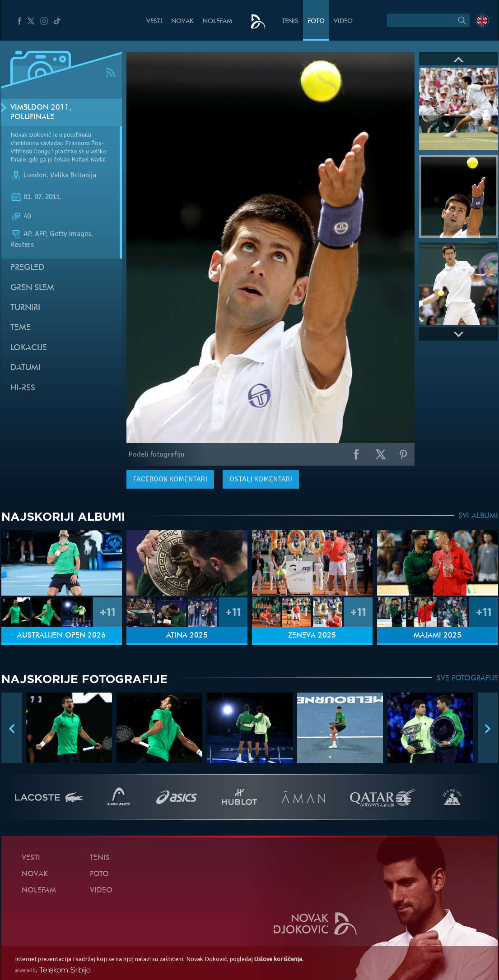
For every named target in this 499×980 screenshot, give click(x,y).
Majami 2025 (438, 636)
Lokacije (29, 348)
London (35, 175)
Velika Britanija (73, 175)
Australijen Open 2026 (61, 636)
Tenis (290, 21)
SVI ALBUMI (478, 516)
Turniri (25, 308)
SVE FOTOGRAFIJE (467, 679)
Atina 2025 (187, 636)
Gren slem (32, 288)
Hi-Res (23, 388)
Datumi (26, 368)
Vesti (154, 21)
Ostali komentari (261, 479)
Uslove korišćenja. (279, 959)
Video (343, 21)
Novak (182, 21)
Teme (21, 328)
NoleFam (217, 21)
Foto (316, 21)
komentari (170, 479)
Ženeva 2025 (312, 636)
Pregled (27, 268)
